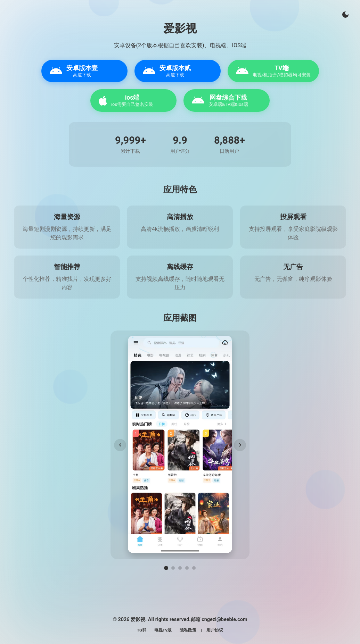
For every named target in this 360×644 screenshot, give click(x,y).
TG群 (142, 630)
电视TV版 (163, 630)
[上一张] (120, 445)
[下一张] (240, 445)
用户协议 (215, 630)
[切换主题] (345, 15)
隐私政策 (188, 630)
